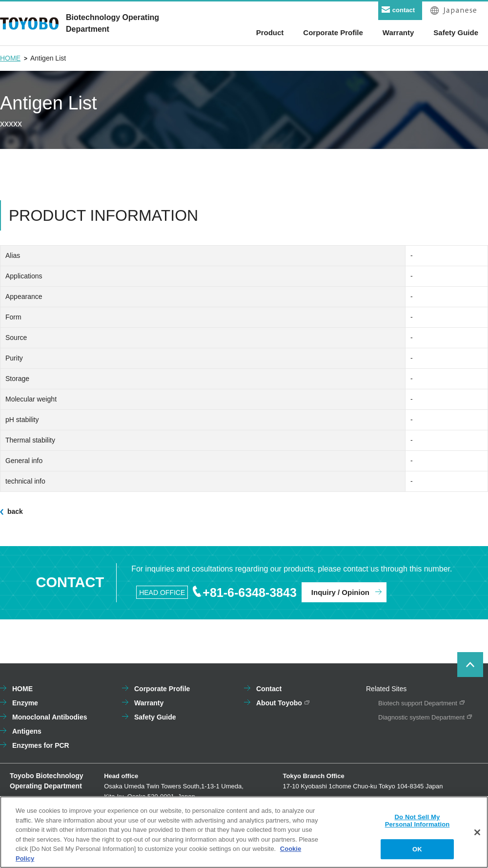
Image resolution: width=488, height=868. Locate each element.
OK (417, 852)
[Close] (477, 835)
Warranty (149, 703)
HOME (10, 58)
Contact (269, 689)
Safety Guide (155, 717)
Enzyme (25, 703)
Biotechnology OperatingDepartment (112, 23)
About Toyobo (279, 703)
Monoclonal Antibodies (50, 717)
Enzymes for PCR (41, 745)
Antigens (27, 731)
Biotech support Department (418, 703)
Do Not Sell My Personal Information (417, 824)
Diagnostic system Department (421, 717)
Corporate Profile (162, 689)
